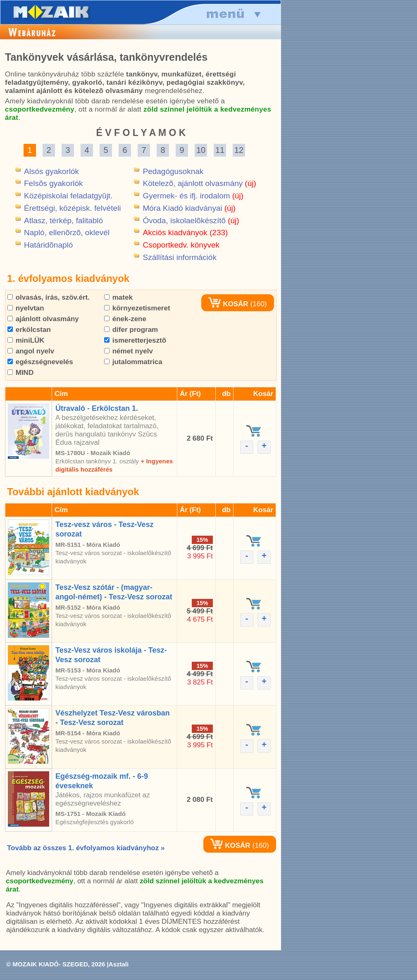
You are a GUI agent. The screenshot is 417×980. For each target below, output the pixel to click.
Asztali (119, 964)
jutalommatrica (133, 362)
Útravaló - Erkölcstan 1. (97, 408)
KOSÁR (228, 304)
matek (118, 297)
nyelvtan (26, 308)
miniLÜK (26, 340)
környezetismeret (137, 308)
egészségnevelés (40, 362)
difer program (131, 330)
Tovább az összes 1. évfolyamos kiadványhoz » (86, 848)
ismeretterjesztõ (135, 340)
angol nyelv (31, 351)
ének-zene (125, 319)
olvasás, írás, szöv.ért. (49, 297)
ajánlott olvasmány (43, 319)
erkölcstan (29, 330)
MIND (20, 373)
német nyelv (129, 351)
